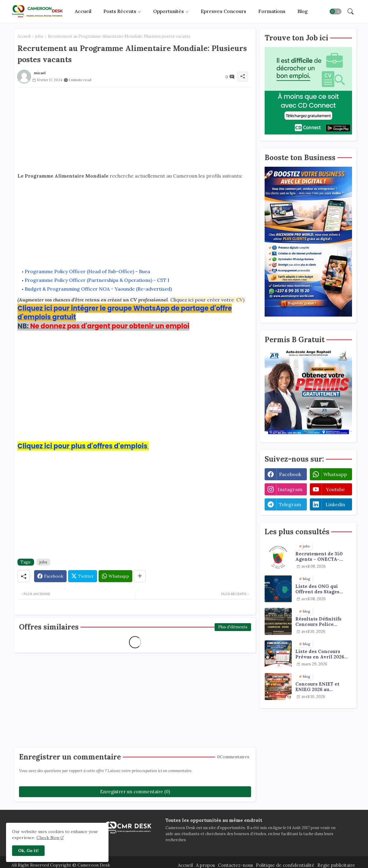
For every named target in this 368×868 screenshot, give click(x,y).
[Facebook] (50, 576)
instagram (290, 489)
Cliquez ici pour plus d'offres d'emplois (82, 446)
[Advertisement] (135, 129)
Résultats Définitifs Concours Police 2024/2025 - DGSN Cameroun (318, 622)
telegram (290, 504)
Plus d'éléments (233, 627)
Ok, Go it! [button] (28, 851)
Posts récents (120, 11)
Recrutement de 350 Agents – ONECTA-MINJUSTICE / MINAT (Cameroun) (321, 557)
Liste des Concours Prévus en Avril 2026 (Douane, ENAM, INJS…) (323, 654)
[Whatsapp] (115, 576)
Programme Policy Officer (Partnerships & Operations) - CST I (97, 280)
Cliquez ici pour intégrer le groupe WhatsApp (94, 308)
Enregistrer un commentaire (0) (135, 792)
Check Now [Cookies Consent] (48, 838)
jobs (39, 36)
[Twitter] (83, 576)
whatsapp (335, 474)
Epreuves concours (223, 11)
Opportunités (168, 11)
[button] (335, 11)
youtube (335, 489)
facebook (290, 474)
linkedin (335, 504)
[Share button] (140, 576)
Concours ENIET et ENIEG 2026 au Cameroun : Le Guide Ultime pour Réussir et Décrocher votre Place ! (323, 687)
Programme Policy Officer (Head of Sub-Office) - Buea (87, 271)
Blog (303, 11)
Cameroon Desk (93, 865)
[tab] (83, 11)
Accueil (83, 11)
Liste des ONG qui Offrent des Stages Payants (317, 589)
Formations (272, 11)
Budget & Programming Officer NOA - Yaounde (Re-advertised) (98, 289)
